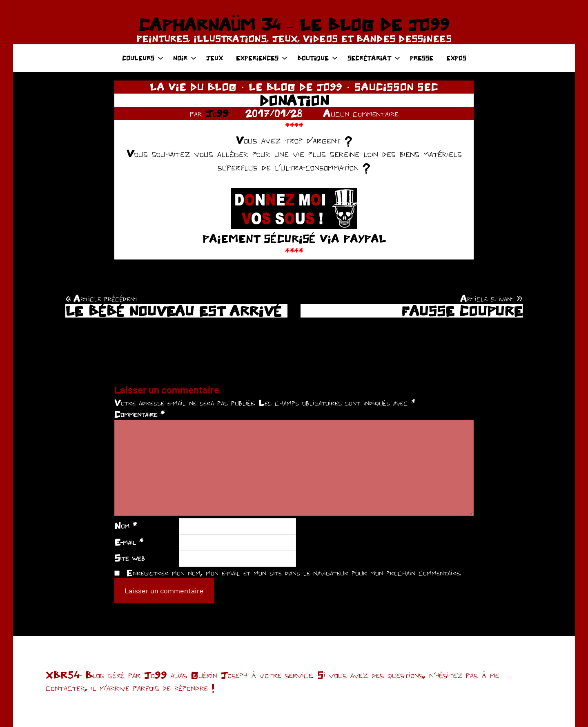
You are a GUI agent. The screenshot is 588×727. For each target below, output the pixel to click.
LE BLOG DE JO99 (295, 87)
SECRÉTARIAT (374, 58)
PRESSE (422, 58)
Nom (126, 526)
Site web (130, 558)
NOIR (185, 58)
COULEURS (143, 58)
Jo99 (217, 113)
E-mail (129, 542)
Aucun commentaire (361, 113)
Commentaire (139, 414)
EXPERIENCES (262, 58)
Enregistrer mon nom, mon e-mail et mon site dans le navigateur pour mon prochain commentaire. (294, 573)
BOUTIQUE (317, 58)
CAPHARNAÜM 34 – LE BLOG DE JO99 (294, 25)
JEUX (215, 58)
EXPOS (456, 58)
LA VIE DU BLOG (193, 87)
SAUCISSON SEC (396, 87)
